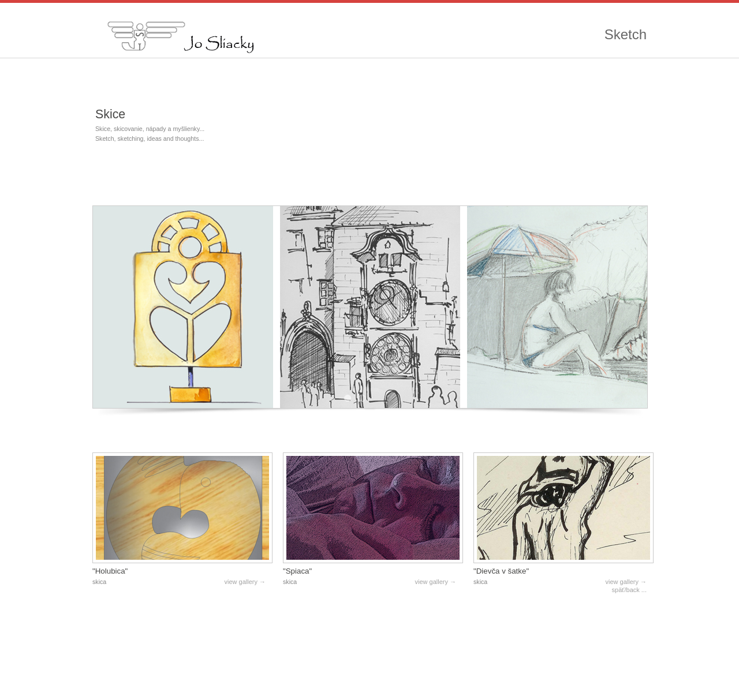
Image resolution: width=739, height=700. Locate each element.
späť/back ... (629, 590)
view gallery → (245, 582)
